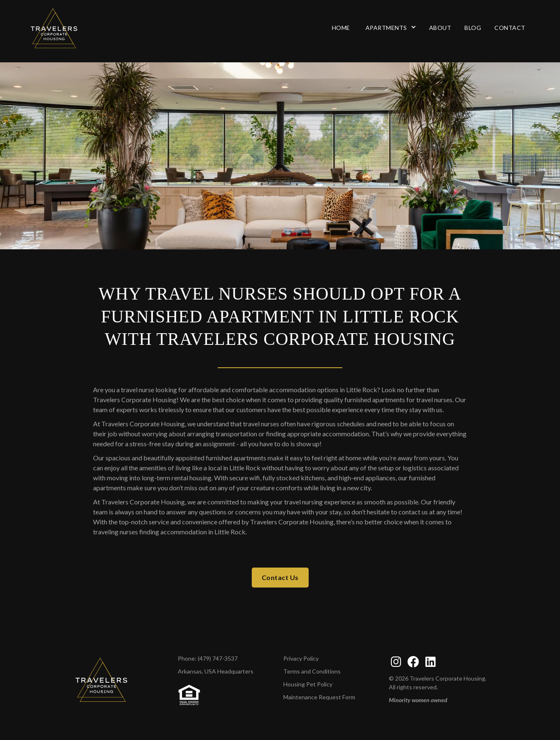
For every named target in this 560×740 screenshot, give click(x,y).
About (440, 28)
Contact (510, 28)
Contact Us (280, 577)
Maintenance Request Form (319, 697)
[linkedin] (431, 662)
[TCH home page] (101, 679)
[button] (390, 28)
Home (341, 28)
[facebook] (413, 662)
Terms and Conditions (312, 671)
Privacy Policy (301, 658)
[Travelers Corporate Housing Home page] (77, 28)
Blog (473, 28)
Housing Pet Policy (308, 684)
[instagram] (396, 662)
